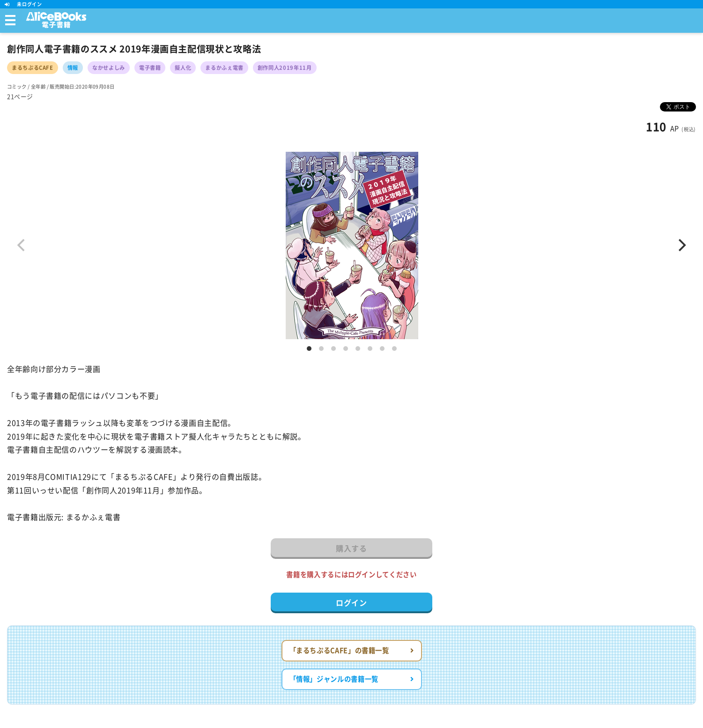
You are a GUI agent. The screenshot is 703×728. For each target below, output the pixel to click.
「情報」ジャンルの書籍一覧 (352, 679)
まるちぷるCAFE (33, 68)
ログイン (351, 603)
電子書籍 (150, 68)
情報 (73, 68)
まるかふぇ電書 (224, 68)
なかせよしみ (109, 68)
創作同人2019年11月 (285, 68)
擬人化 (183, 68)
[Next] (681, 245)
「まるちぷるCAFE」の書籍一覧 (352, 650)
